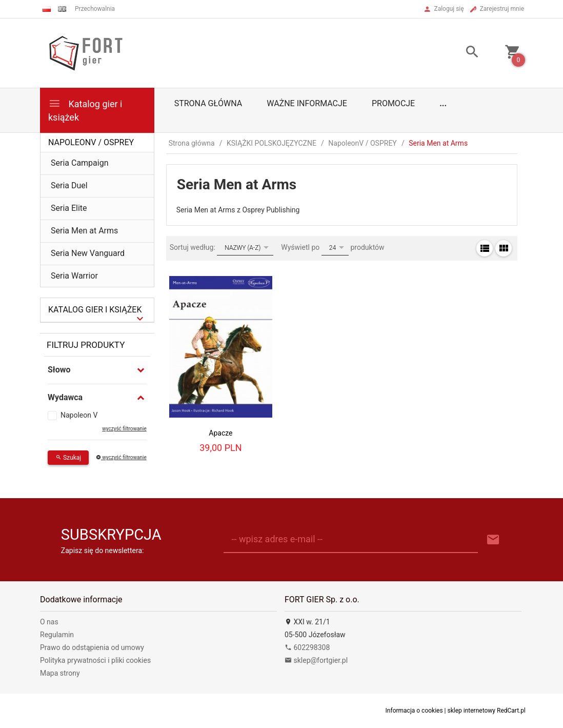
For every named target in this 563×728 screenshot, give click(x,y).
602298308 (307, 647)
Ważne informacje (307, 103)
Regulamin (57, 635)
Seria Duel (69, 185)
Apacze (220, 433)
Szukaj (68, 458)
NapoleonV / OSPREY (91, 142)
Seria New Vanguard (88, 253)
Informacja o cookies (414, 711)
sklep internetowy (472, 711)
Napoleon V (79, 415)
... (443, 103)
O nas (49, 622)
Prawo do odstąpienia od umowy (92, 647)
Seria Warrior (74, 276)
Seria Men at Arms (84, 231)
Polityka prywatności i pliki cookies (95, 660)
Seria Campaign (80, 163)
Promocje (393, 103)
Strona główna (208, 103)
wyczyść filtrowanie (124, 429)
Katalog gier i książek (85, 110)
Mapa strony (60, 673)
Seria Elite (69, 208)
